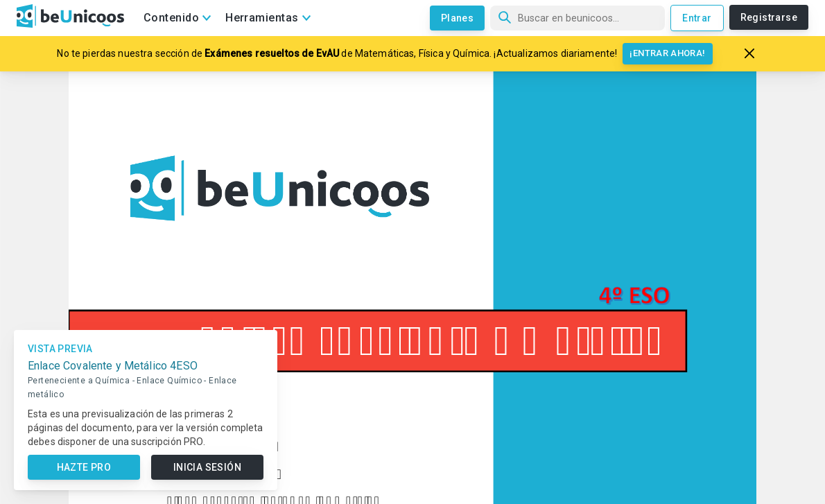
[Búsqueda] (577, 18)
